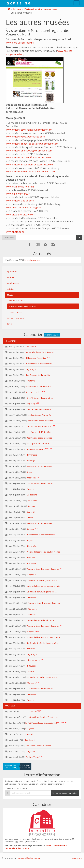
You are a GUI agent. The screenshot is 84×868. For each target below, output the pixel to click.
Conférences (13, 283)
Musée (17, 9)
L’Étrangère (32, 455)
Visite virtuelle (16, 312)
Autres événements (16, 318)
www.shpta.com (15, 232)
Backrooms (31, 478)
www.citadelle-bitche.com (20, 215)
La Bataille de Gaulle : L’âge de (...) (41, 352)
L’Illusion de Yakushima (36, 358)
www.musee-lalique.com (20, 201)
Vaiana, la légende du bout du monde (44, 552)
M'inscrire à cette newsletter (65, 793)
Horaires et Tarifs (17, 300)
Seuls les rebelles (33, 392)
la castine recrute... (33, 260)
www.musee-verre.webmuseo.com (25, 137)
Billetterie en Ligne (52, 335)
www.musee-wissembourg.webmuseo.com (30, 171)
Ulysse (30, 472)
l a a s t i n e (17, 3)
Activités (11, 289)
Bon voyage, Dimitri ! (36, 449)
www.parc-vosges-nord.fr (20, 43)
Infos (9, 324)
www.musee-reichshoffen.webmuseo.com (29, 157)
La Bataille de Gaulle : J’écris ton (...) (42, 580)
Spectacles (12, 272)
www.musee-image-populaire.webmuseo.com (32, 144)
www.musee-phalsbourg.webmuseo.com (29, 151)
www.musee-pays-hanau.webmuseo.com (29, 130)
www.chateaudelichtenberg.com (24, 207)
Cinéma (11, 277)
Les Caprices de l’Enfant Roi (38, 375)
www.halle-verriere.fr (18, 194)
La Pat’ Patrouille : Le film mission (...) (41, 723)
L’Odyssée (32, 563)
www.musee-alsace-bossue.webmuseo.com (30, 165)
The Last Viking (34, 660)
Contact (37, 858)
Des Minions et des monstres (39, 364)
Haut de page (77, 858)
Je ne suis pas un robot (16, 788)
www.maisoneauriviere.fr (20, 187)
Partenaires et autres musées (41, 9)
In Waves (31, 557)
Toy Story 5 (31, 347)
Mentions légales (25, 858)
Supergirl (31, 461)
